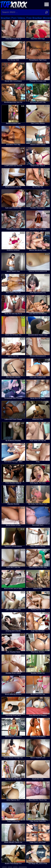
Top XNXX (14, 4)
